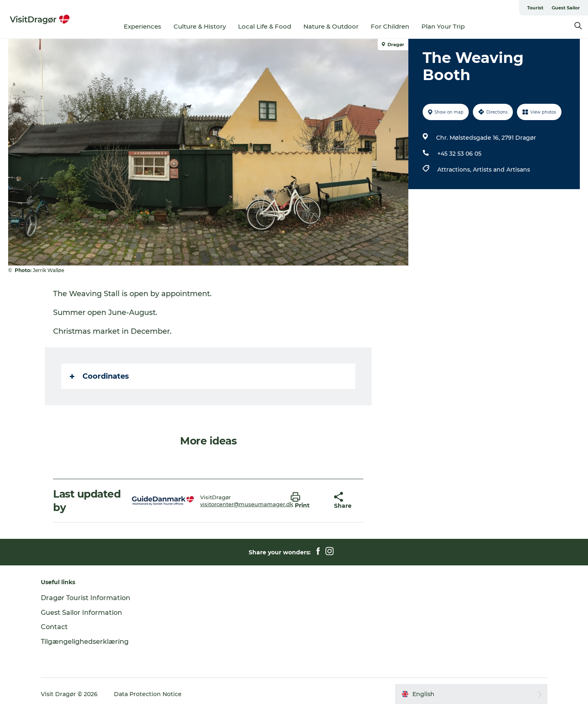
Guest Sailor (566, 8)
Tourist (535, 8)
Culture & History (200, 26)
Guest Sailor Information (81, 613)
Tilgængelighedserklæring (85, 642)
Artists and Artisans (501, 170)
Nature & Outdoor (331, 26)
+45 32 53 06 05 (459, 154)
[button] (306, 501)
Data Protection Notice (148, 694)
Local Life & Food (265, 26)
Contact (54, 627)
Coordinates (99, 376)
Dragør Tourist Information (86, 598)
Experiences (143, 26)
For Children (390, 26)
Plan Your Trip (443, 26)
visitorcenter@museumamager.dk (247, 504)
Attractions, (455, 170)
